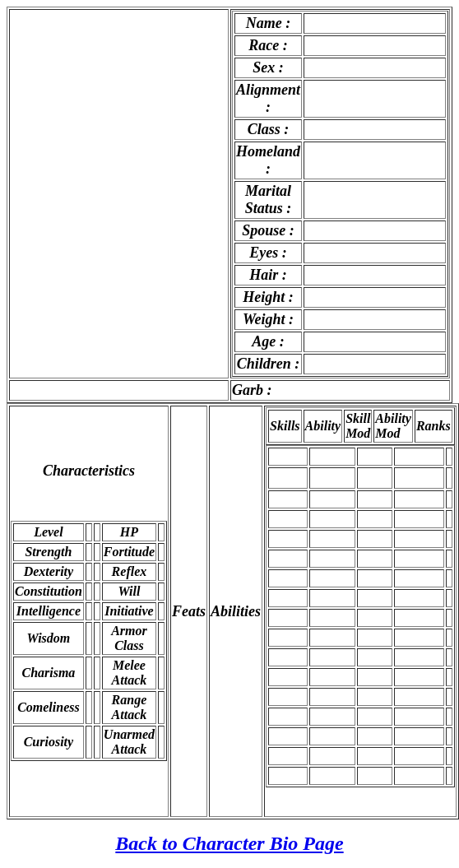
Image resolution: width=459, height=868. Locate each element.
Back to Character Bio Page (229, 843)
